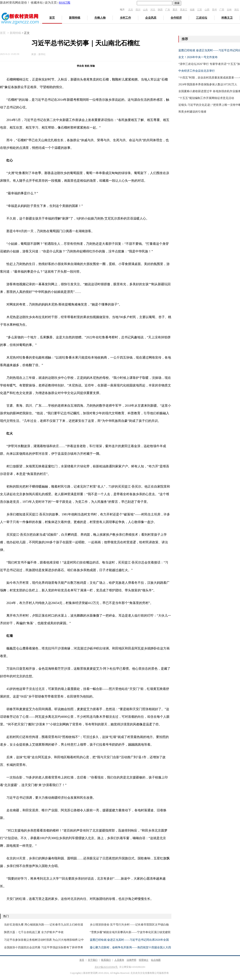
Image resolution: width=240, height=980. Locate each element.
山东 (145, 10)
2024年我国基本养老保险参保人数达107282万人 (208, 84)
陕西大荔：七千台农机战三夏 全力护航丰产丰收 (34, 932)
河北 (153, 10)
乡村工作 (125, 18)
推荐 (185, 39)
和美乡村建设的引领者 (192, 112)
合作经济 (176, 18)
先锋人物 (100, 18)
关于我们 (93, 960)
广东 (168, 10)
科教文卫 (227, 18)
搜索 (177, 3)
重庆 (175, 10)
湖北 (237, 10)
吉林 (229, 10)
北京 (131, 10)
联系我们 (106, 960)
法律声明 (131, 960)
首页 (52, 18)
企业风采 (151, 18)
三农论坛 (202, 18)
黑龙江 (184, 10)
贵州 (214, 10)
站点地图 (156, 960)
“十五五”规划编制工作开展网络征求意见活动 (206, 98)
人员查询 (119, 960)
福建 (192, 10)
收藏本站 (37, 3)
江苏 (200, 10)
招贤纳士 (144, 960)
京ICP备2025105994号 (106, 967)
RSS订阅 (65, 3)
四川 (138, 10)
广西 (222, 10)
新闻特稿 (75, 18)
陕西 (160, 10)
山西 (207, 10)
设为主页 (51, 3)
